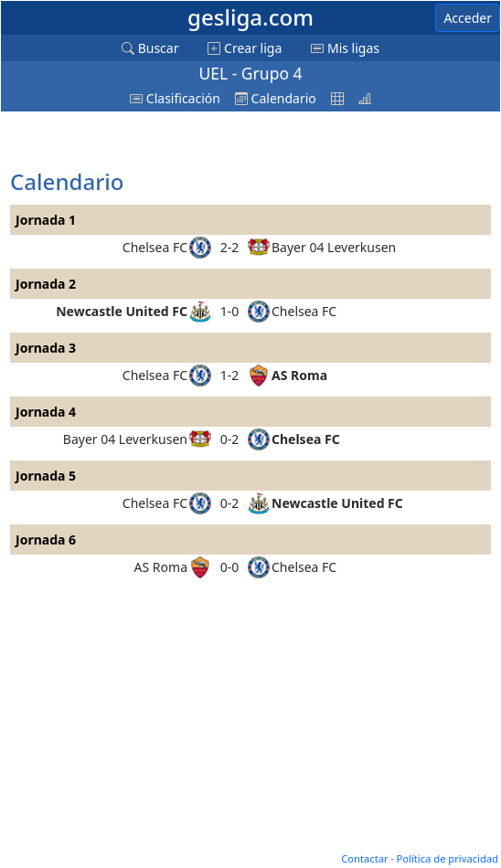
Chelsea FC (155, 247)
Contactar (364, 858)
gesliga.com (250, 17)
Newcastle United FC (122, 311)
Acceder (468, 18)
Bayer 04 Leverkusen (334, 247)
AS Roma (299, 375)
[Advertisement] (156, 142)
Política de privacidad (447, 858)
